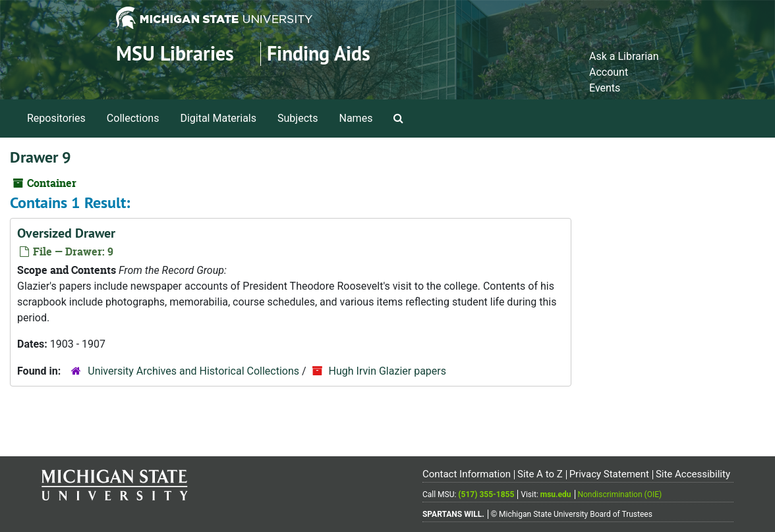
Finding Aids (319, 54)
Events (605, 88)
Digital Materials (218, 118)
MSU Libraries (175, 54)
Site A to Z (540, 474)
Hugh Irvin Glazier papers (387, 371)
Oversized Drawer (66, 233)
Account (609, 72)
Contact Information (467, 474)
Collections (133, 118)
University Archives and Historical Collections (193, 371)
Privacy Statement (609, 474)
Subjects (298, 118)
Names (356, 118)
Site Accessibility (693, 474)
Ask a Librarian (624, 56)
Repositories (56, 118)
